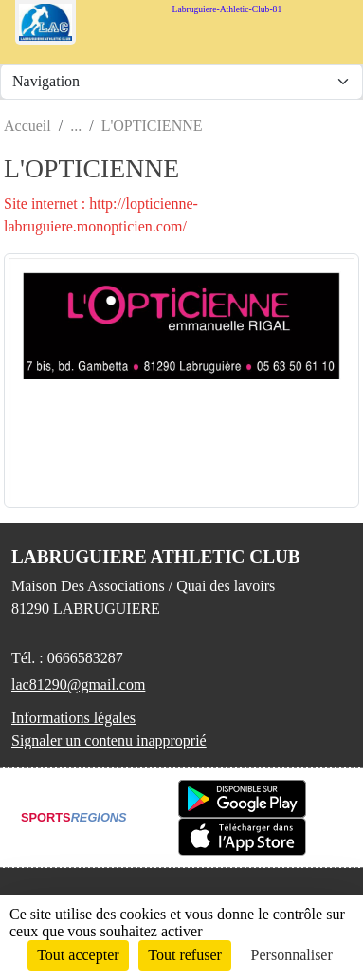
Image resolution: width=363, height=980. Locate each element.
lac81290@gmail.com (78, 684)
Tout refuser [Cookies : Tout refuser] (185, 955)
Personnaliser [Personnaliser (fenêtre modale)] (292, 955)
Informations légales (73, 718)
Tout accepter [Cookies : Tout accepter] (78, 955)
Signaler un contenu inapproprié (109, 740)
